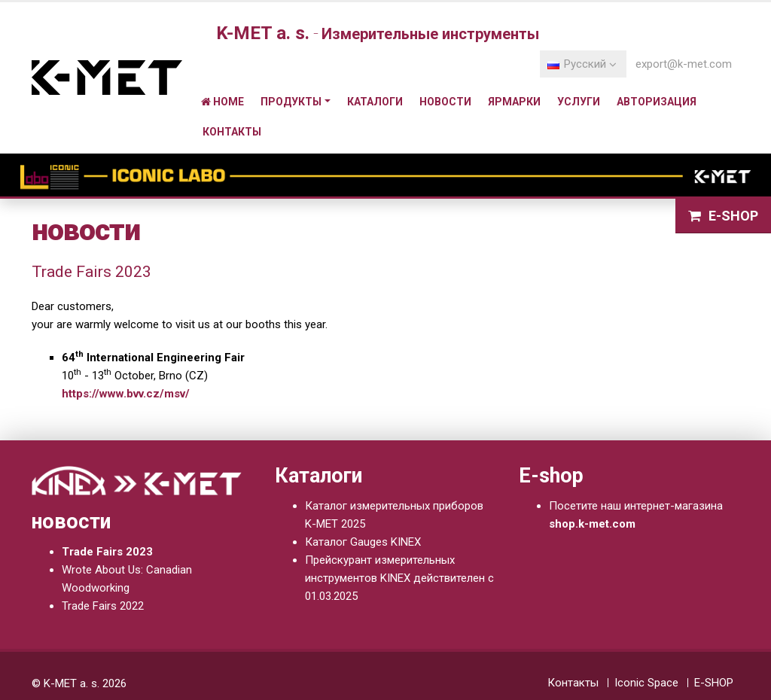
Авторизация (657, 102)
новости (445, 102)
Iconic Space (646, 683)
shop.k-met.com (592, 524)
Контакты (232, 132)
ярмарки (514, 102)
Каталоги (375, 102)
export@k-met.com (684, 64)
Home (222, 102)
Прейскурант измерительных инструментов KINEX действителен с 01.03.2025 (399, 578)
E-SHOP (714, 683)
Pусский (582, 64)
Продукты (291, 102)
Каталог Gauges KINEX (363, 542)
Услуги (579, 102)
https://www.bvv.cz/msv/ (126, 394)
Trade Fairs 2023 (107, 552)
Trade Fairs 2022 (103, 606)
